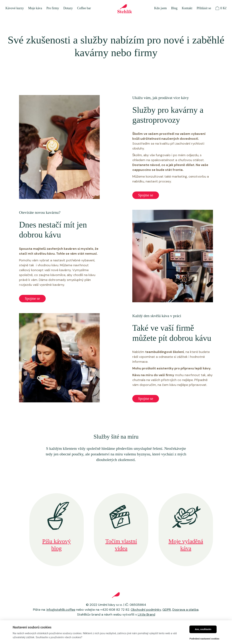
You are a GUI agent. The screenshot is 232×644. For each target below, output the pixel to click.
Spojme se (146, 195)
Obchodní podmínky (146, 610)
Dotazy (68, 8)
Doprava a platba (185, 610)
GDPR (167, 610)
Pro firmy (53, 8)
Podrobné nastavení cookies (204, 639)
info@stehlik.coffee (61, 610)
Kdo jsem (160, 8)
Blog (174, 8)
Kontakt (187, 8)
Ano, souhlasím (203, 629)
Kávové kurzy (15, 8)
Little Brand (146, 614)
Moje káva (35, 8)
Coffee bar (84, 8)
